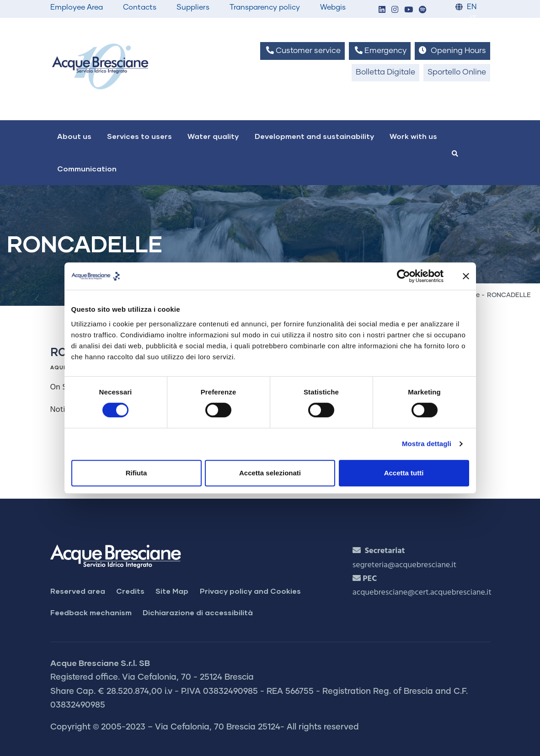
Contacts (140, 7)
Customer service (302, 51)
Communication (87, 168)
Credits (130, 591)
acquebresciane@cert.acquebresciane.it (422, 593)
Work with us (413, 136)
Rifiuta (136, 473)
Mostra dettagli (427, 444)
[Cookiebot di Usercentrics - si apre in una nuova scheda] (404, 276)
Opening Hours (452, 51)
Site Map (172, 591)
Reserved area (78, 591)
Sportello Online (457, 72)
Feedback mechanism (91, 612)
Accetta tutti (404, 473)
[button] (382, 10)
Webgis (333, 7)
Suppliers (193, 7)
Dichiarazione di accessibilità (198, 612)
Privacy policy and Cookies (250, 591)
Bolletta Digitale (385, 72)
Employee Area (77, 7)
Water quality (213, 136)
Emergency (380, 51)
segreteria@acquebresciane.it (404, 565)
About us (74, 136)
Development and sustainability (314, 136)
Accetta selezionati (270, 473)
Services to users (139, 136)
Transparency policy (265, 7)
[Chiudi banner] (466, 276)
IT (473, 19)
